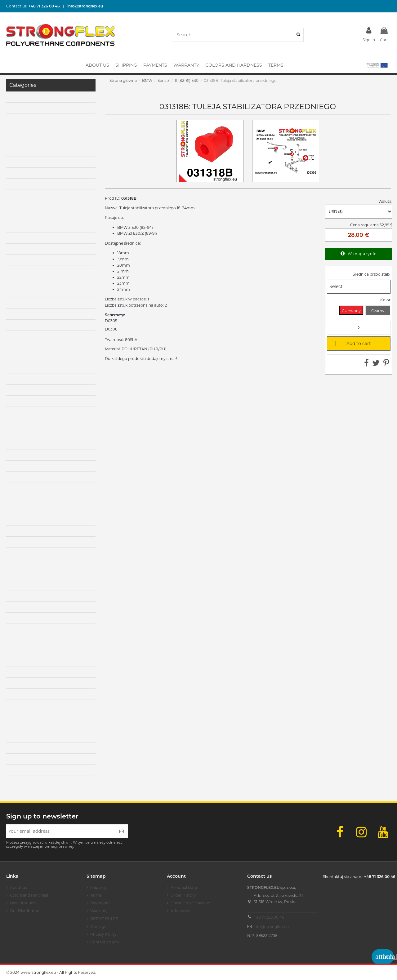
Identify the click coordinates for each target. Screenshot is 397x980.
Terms (96, 895)
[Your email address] (61, 831)
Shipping (98, 887)
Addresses (180, 911)
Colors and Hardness (29, 895)
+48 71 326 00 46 (269, 917)
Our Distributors (25, 911)
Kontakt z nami (105, 942)
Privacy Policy (103, 934)
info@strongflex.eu (271, 927)
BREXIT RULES (104, 919)
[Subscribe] (122, 831)
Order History (183, 895)
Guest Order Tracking (190, 903)
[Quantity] (359, 328)
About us (18, 887)
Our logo (98, 927)
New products (23, 903)
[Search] (298, 35)
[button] (377, 65)
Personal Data (184, 887)
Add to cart (351, 343)
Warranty (99, 911)
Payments (100, 903)
